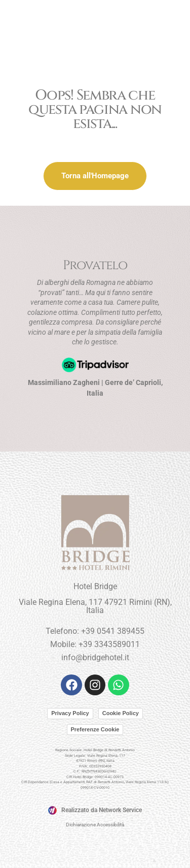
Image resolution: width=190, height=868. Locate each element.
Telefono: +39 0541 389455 (95, 631)
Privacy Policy (70, 713)
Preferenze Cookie (95, 729)
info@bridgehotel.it (95, 657)
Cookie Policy (121, 713)
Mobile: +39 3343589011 (95, 644)
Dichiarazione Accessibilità (95, 825)
